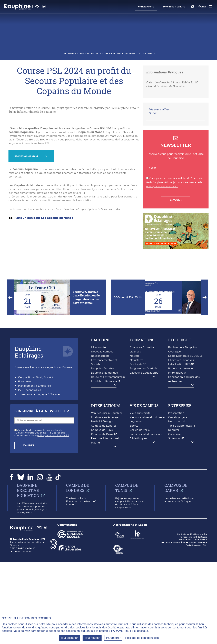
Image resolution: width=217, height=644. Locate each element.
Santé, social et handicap (146, 548)
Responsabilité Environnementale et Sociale (104, 474)
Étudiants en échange (105, 531)
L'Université (98, 461)
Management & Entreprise (34, 500)
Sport (152, 113)
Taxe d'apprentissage (182, 540)
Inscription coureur (26, 296)
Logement (136, 535)
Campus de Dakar (102, 548)
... (61, 54)
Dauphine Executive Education (28, 604)
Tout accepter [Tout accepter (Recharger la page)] (69, 638)
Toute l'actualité (81, 54)
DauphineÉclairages (29, 466)
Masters (135, 470)
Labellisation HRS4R (181, 478)
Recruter (174, 544)
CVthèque (174, 466)
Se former (175, 552)
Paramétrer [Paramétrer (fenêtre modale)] (113, 638)
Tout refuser (92, 638)
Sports (134, 540)
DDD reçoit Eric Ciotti (128, 411)
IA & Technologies (29, 504)
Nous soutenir (177, 535)
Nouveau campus (102, 466)
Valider (29, 559)
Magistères (136, 474)
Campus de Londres (104, 540)
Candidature (144, 7)
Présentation (176, 527)
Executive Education (143, 487)
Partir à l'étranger (102, 535)
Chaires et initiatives (181, 474)
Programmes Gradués (143, 482)
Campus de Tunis (102, 544)
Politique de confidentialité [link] (142, 638)
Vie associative (159, 109)
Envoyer (176, 200)
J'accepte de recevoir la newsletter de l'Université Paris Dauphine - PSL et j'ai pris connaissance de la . (42, 547)
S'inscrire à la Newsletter (42, 525)
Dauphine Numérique (104, 487)
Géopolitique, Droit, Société (36, 491)
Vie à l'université (140, 527)
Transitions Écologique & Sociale (39, 508)
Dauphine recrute (172, 7)
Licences (135, 466)
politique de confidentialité (162, 187)
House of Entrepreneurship (108, 491)
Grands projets (177, 531)
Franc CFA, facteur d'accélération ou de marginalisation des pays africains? (86, 411)
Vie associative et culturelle (147, 531)
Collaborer (175, 548)
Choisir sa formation (142, 461)
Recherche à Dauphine (183, 461)
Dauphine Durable (102, 482)
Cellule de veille (140, 544)
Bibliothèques (138, 552)
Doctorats (136, 478)
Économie (24, 496)
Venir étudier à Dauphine (107, 527)
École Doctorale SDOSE (184, 470)
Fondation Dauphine (104, 495)
